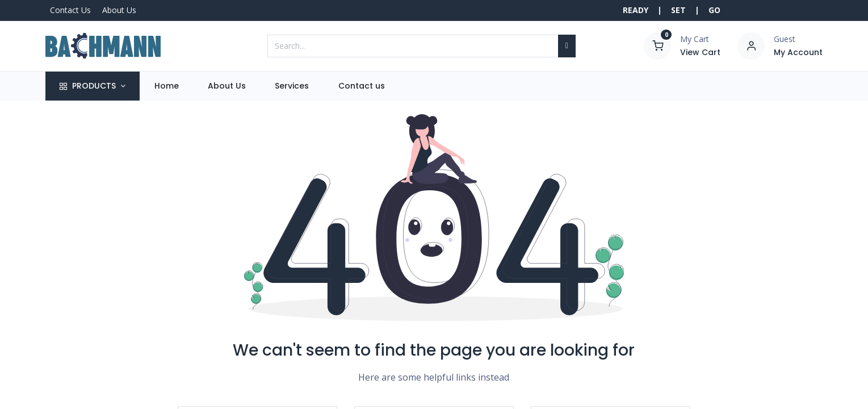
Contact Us (70, 10)
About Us (119, 10)
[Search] (567, 46)
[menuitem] (166, 86)
